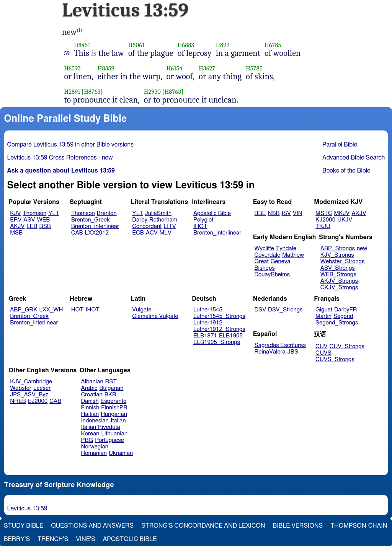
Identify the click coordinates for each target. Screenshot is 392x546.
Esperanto (114, 401)
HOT (77, 310)
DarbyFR (346, 310)
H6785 (273, 45)
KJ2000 (325, 220)
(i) (79, 30)
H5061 (136, 45)
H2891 (72, 92)
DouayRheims (272, 275)
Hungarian (114, 414)
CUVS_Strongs (335, 359)
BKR (110, 395)
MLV (165, 233)
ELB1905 (231, 336)
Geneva (281, 262)
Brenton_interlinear (95, 226)
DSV (261, 310)
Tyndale (286, 249)
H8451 (82, 45)
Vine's (85, 539)
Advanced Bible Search (354, 158)
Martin (323, 316)
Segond (343, 316)
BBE (260, 213)
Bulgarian (111, 388)
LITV (170, 226)
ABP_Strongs (338, 249)
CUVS (323, 353)
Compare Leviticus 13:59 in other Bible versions (70, 145)
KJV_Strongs (337, 255)
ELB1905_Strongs (217, 342)
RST (111, 382)
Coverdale (268, 255)
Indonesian (95, 421)
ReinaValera (270, 352)
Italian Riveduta (101, 427)
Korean (90, 434)
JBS (293, 352)
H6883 (186, 45)
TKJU (323, 226)
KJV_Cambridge (31, 382)
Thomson (34, 213)
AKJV (17, 226)
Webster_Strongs (343, 262)
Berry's (17, 539)
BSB (45, 226)
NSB (274, 213)
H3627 (207, 68)
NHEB (18, 401)
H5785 (254, 68)
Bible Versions (298, 526)
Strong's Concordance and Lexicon (203, 526)
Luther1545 (208, 310)
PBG (87, 440)
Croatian (92, 395)
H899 (223, 45)
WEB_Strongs (338, 275)
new (362, 249)
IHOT (200, 226)
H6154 (175, 68)
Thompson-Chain (359, 526)
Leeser (42, 388)
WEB (43, 220)
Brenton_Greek (91, 220)
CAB (77, 233)
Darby (140, 220)
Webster (21, 388)
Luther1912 (208, 323)
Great (262, 262)
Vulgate (142, 310)
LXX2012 (97, 233)
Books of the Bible (346, 171)
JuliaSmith (158, 213)
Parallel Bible (340, 145)
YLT (54, 213)
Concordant (147, 226)
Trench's (53, 539)
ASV (29, 220)
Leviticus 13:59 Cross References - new (60, 158)
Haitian (90, 414)
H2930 (152, 92)
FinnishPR (114, 408)
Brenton (107, 213)
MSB (16, 233)
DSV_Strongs (285, 310)
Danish (90, 401)
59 (67, 53)
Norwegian (95, 447)
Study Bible (24, 526)
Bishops (265, 268)
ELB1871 (205, 336)
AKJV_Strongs (339, 281)
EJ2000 (38, 401)
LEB (32, 226)
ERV (16, 220)
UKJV (345, 220)
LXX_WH (51, 310)
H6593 (73, 68)
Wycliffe (264, 249)
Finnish (90, 408)
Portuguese (109, 440)
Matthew (293, 255)
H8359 (106, 68)
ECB (138, 233)
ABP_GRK (24, 310)
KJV (15, 213)
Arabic (89, 388)
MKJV (342, 213)
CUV (322, 346)
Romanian (94, 453)
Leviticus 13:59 (27, 509)
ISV (286, 213)
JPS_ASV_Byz (29, 395)
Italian (118, 421)
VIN (298, 213)
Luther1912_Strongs (219, 329)
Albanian (92, 382)
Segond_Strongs (337, 323)
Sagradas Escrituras (280, 345)
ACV (152, 233)
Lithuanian (114, 434)
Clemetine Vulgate (155, 316)
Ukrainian (121, 453)
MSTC (324, 213)
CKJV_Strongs (339, 288)
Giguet (324, 310)
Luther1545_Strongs (219, 316)
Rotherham (163, 220)
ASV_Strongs (338, 268)
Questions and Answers (92, 526)
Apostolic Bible (130, 539)
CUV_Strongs (347, 346)
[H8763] (92, 92)
